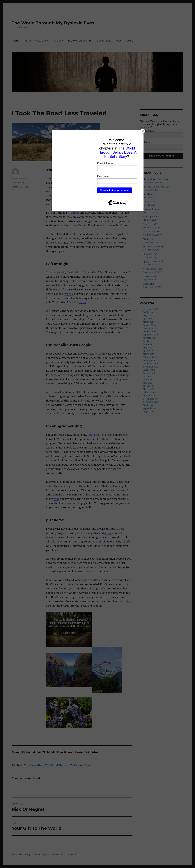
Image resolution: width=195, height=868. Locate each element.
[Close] (143, 131)
